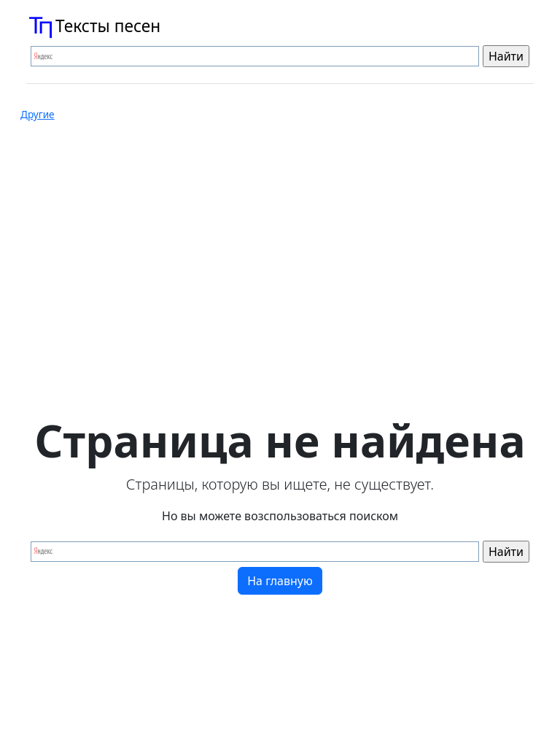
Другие (38, 115)
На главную (280, 581)
